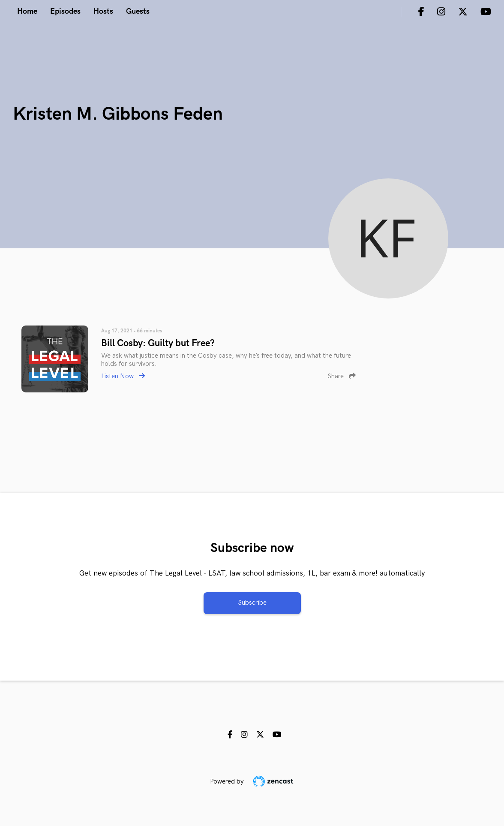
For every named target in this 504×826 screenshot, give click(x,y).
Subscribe (252, 603)
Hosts (103, 11)
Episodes (65, 11)
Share (342, 376)
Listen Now (123, 376)
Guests (138, 11)
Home (27, 11)
